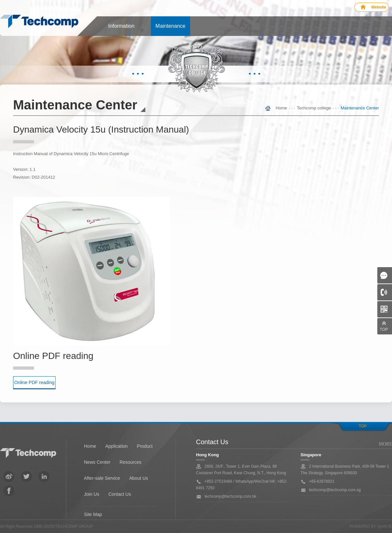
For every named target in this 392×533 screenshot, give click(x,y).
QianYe (385, 526)
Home (281, 108)
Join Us (92, 494)
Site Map (93, 514)
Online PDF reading (34, 382)
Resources (131, 462)
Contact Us (120, 494)
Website (379, 7)
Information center (121, 30)
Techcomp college (314, 108)
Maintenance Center (171, 30)
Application (116, 446)
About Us (139, 478)
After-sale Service (102, 478)
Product (145, 446)
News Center (97, 462)
